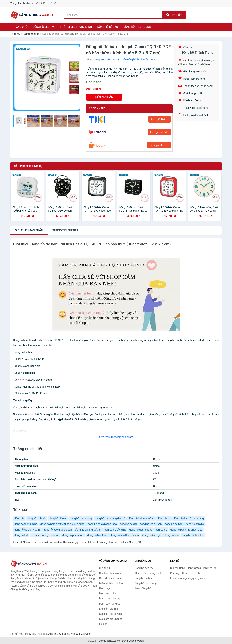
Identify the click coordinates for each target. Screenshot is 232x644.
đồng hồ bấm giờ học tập (45, 535)
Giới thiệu (41, 3)
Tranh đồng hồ (143, 588)
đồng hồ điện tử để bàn (88, 530)
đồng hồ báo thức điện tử (125, 535)
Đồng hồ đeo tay (44, 27)
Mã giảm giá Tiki (109, 609)
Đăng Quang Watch (133, 641)
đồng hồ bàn (172, 535)
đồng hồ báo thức (97, 535)
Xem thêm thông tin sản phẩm (116, 437)
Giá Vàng (64, 634)
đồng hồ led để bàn (151, 524)
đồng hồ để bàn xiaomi (27, 530)
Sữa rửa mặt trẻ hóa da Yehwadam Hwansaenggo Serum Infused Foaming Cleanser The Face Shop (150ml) (84, 542)
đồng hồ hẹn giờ (195, 524)
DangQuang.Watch (109, 641)
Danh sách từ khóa (110, 604)
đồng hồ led (21, 535)
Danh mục (29, 3)
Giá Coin (86, 634)
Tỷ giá (32, 634)
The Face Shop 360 (47, 634)
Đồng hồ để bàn (108, 27)
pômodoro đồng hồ (115, 530)
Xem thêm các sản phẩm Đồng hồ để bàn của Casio (128, 59)
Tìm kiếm (174, 15)
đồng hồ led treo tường (141, 519)
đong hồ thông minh (26, 524)
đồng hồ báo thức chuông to (186, 530)
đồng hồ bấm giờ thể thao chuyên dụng (62, 524)
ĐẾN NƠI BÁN (104, 97)
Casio (96, 59)
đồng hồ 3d (164, 519)
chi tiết (65, 230)
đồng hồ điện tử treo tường (189, 519)
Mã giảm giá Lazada (111, 614)
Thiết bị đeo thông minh (76, 27)
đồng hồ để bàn (174, 524)
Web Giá (75, 634)
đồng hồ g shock (36, 519)
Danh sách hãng (108, 593)
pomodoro (161, 530)
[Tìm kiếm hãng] (113, 15)
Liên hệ (52, 3)
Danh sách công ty (110, 599)
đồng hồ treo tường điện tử (110, 519)
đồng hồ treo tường (81, 519)
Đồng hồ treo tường (137, 27)
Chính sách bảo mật (111, 573)
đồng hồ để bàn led (193, 535)
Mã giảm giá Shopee (111, 619)
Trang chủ (16, 3)
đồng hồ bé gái (128, 524)
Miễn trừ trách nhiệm (111, 583)
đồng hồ (19, 519)
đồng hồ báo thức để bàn (58, 530)
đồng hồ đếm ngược (141, 530)
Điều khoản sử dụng (111, 578)
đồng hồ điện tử (58, 519)
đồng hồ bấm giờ (152, 535)
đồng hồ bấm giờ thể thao (102, 524)
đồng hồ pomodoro (73, 535)
